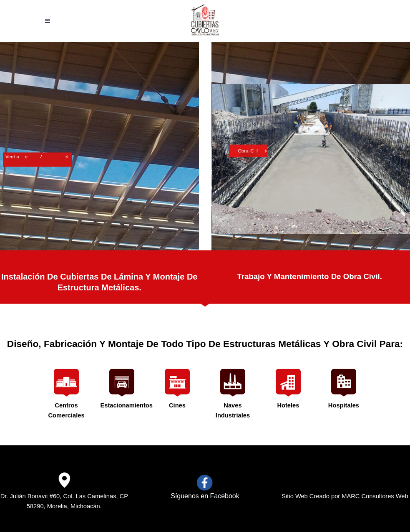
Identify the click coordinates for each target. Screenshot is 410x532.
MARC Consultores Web (375, 496)
